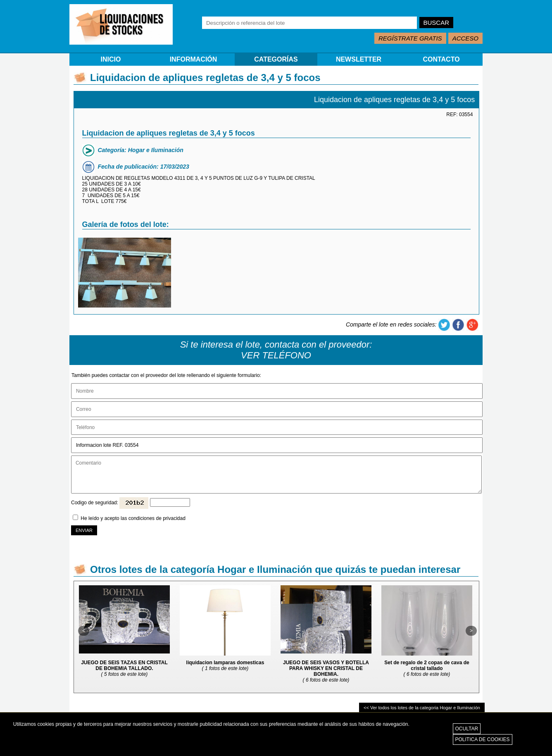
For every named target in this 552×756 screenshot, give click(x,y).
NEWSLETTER (359, 59)
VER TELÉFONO (276, 355)
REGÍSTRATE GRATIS (410, 38)
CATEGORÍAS (276, 59)
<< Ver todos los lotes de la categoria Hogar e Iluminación (422, 708)
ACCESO (465, 38)
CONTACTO (441, 59)
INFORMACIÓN (194, 59)
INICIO (111, 59)
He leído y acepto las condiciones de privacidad (133, 518)
